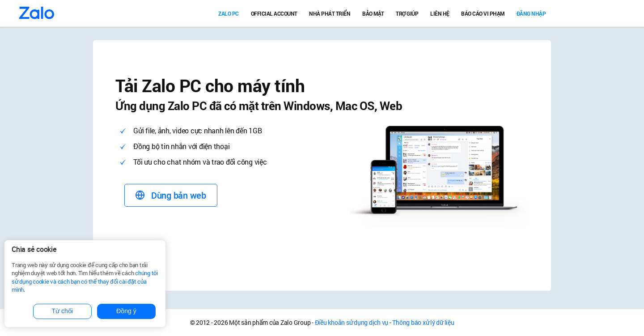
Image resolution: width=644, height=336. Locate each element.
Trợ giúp (407, 13)
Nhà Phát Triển (330, 13)
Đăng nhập (531, 13)
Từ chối (62, 311)
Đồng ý (126, 311)
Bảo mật (373, 13)
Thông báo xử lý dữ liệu (423, 322)
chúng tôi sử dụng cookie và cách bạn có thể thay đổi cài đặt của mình (85, 281)
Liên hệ (440, 13)
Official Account (274, 13)
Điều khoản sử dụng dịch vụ (352, 322)
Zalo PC (229, 13)
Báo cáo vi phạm (483, 13)
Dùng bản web (171, 195)
